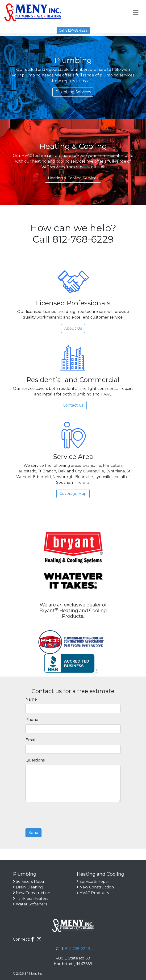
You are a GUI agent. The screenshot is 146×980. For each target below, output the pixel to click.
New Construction (33, 893)
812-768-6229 (77, 949)
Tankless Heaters (32, 898)
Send (33, 833)
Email (31, 740)
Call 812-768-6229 (73, 30)
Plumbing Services (73, 92)
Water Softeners (31, 904)
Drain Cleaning (30, 887)
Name (31, 699)
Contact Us (73, 405)
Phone (32, 720)
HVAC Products (94, 893)
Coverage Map (73, 494)
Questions (35, 760)
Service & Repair (31, 881)
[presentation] (61, 815)
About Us (73, 328)
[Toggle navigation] (136, 13)
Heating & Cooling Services (73, 178)
